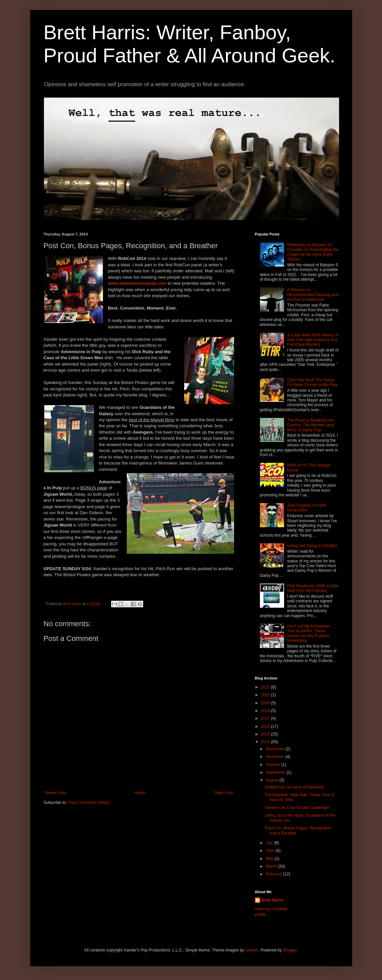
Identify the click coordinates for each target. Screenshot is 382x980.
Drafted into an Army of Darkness (294, 787)
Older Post (224, 793)
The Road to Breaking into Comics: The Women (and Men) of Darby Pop (310, 425)
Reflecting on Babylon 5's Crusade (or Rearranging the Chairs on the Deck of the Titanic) (313, 252)
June (270, 851)
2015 (266, 734)
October (273, 765)
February (274, 874)
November (276, 757)
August (272, 780)
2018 (266, 711)
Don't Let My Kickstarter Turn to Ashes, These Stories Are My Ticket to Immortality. (308, 633)
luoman (252, 950)
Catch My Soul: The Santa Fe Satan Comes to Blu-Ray (312, 382)
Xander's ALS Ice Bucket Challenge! (297, 808)
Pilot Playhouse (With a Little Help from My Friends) (313, 588)
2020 (266, 703)
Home (140, 793)
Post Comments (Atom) (89, 803)
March (272, 866)
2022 (266, 687)
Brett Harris (273, 900)
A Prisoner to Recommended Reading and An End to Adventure (313, 295)
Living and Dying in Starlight (312, 546)
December (276, 749)
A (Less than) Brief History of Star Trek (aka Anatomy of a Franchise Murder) (313, 340)
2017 (266, 718)
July (270, 843)
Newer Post (56, 793)
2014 (266, 742)
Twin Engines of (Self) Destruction (307, 508)
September (276, 772)
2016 (266, 726)
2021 (266, 695)
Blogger (290, 950)
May (270, 859)
